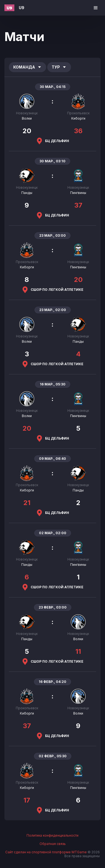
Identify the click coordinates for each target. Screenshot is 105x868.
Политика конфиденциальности (53, 836)
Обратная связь (53, 844)
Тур (59, 67)
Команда (27, 67)
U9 (22, 8)
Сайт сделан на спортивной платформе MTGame (46, 852)
